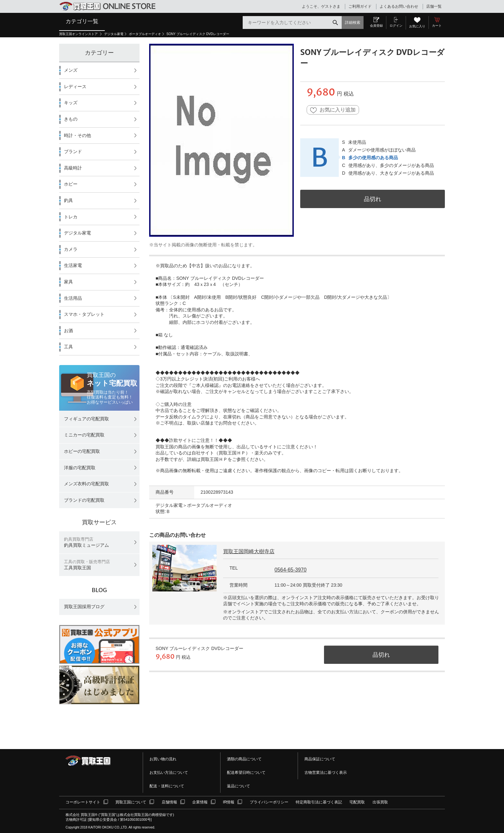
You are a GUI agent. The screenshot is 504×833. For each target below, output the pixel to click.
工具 (68, 347)
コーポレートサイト (83, 802)
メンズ (71, 70)
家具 (68, 282)
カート (437, 26)
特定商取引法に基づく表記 (319, 802)
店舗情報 (169, 802)
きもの (71, 119)
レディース (75, 87)
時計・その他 (77, 135)
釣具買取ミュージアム (86, 542)
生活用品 (73, 298)
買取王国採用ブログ (84, 607)
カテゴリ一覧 (82, 21)
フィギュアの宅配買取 (86, 419)
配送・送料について (167, 786)
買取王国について (131, 802)
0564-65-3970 (291, 570)
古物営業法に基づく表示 (326, 773)
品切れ (373, 199)
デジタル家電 (114, 34)
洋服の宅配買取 (80, 468)
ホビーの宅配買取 (82, 451)
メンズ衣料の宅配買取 (86, 484)
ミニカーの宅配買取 (84, 435)
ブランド (73, 151)
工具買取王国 (87, 565)
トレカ (71, 217)
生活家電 (73, 265)
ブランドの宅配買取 (84, 500)
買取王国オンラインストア (79, 34)
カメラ (71, 249)
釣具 (68, 200)
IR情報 (229, 802)
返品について (239, 786)
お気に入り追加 (333, 110)
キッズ (71, 103)
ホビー (71, 184)
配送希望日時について (246, 773)
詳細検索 (353, 23)
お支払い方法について (169, 773)
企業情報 (200, 802)
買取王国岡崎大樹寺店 (249, 551)
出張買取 (380, 802)
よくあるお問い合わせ (399, 6)
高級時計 (73, 168)
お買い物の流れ (163, 759)
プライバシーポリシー (269, 802)
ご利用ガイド (360, 6)
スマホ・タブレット (84, 314)
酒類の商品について (244, 759)
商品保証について (320, 759)
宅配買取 (357, 802)
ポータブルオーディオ (145, 34)
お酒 (68, 331)
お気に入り (417, 26)
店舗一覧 (434, 6)
